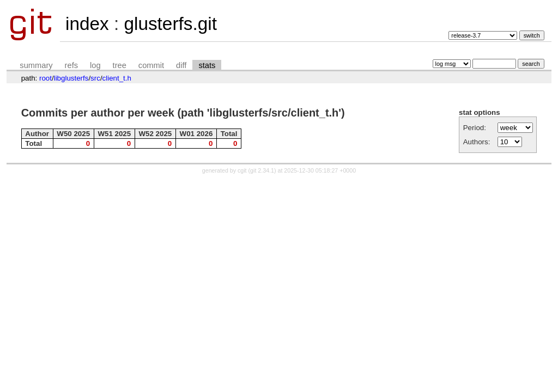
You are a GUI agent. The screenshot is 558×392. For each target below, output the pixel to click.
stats (207, 65)
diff (181, 65)
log (95, 65)
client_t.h (117, 78)
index (87, 24)
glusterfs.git (170, 24)
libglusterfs (71, 78)
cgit (243, 170)
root (46, 78)
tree (120, 65)
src (95, 78)
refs (71, 65)
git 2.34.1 (262, 170)
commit (151, 65)
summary (36, 65)
